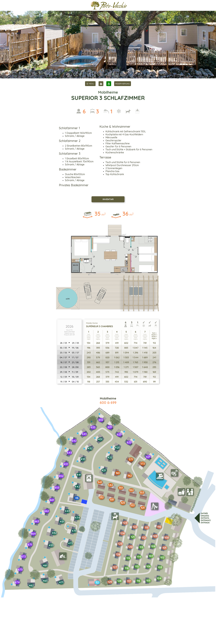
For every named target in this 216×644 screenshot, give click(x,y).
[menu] (90, 84)
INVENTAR (108, 199)
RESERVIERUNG (123, 84)
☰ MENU (90, 84)
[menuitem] (90, 84)
